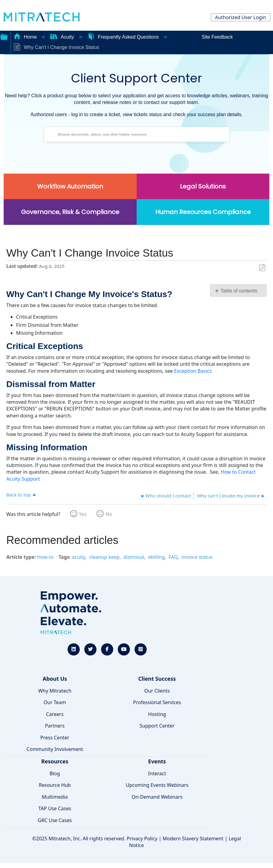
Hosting (157, 714)
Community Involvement (55, 749)
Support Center (157, 726)
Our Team (55, 702)
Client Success (157, 679)
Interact (157, 773)
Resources (55, 761)
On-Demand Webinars (157, 797)
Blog (55, 773)
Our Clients (157, 691)
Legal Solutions (203, 186)
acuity (79, 557)
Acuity (63, 37)
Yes (83, 514)
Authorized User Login (240, 17)
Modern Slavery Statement (193, 839)
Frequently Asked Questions (124, 37)
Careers (55, 714)
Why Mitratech (55, 691)
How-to (45, 557)
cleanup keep (104, 557)
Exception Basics (193, 371)
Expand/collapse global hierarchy (4, 36)
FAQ (173, 557)
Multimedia (55, 797)
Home (26, 37)
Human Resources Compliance (203, 212)
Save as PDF (262, 268)
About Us (55, 679)
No (109, 514)
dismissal (134, 557)
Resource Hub (55, 785)
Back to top (19, 495)
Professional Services (157, 702)
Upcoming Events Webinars (157, 785)
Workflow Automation (70, 186)
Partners (55, 726)
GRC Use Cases (55, 820)
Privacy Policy (142, 839)
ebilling (156, 557)
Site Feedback (217, 37)
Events (157, 761)
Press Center (55, 738)
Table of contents (239, 291)
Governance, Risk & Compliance (70, 212)
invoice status (197, 557)
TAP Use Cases (55, 808)
